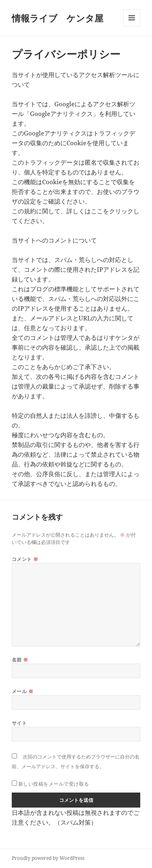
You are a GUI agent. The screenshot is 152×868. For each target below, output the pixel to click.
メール (22, 691)
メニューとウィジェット (132, 26)
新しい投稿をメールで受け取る (54, 784)
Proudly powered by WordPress (48, 858)
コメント (25, 559)
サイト (19, 723)
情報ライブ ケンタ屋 (58, 18)
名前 (20, 660)
